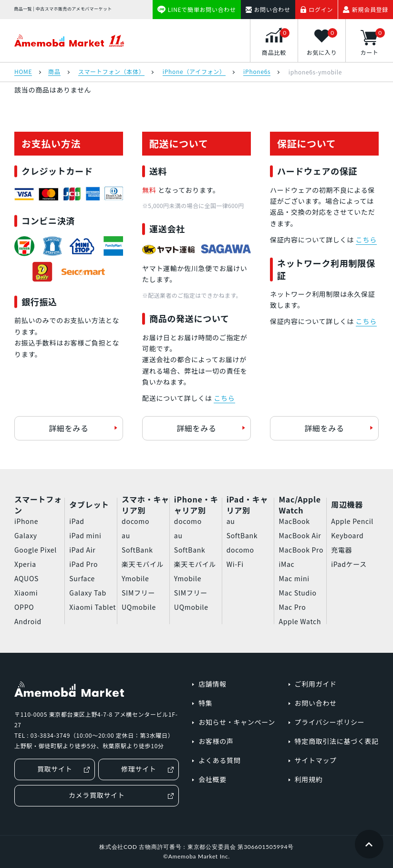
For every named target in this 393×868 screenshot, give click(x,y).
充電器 (341, 550)
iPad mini (85, 535)
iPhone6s (257, 72)
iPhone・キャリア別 (196, 505)
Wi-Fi (235, 564)
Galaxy (26, 535)
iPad (77, 521)
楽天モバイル (143, 564)
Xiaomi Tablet (93, 607)
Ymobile (135, 578)
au (126, 535)
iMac (286, 564)
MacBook (294, 521)
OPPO (24, 607)
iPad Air (82, 550)
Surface (82, 578)
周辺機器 (347, 504)
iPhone (26, 521)
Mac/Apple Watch (300, 505)
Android (28, 621)
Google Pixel (36, 550)
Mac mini (294, 578)
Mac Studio (297, 593)
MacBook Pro (301, 550)
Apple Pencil (352, 521)
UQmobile (139, 607)
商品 (54, 72)
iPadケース (349, 564)
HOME (23, 72)
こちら (224, 398)
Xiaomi (26, 593)
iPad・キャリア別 (247, 505)
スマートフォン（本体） (111, 72)
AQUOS (26, 578)
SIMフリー (138, 593)
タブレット (89, 504)
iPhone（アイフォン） (194, 72)
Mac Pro (292, 607)
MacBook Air (300, 535)
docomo (135, 521)
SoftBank (137, 550)
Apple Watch (300, 621)
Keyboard (347, 535)
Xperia (25, 564)
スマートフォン (38, 505)
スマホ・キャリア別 (145, 505)
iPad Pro (83, 564)
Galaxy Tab (88, 593)
